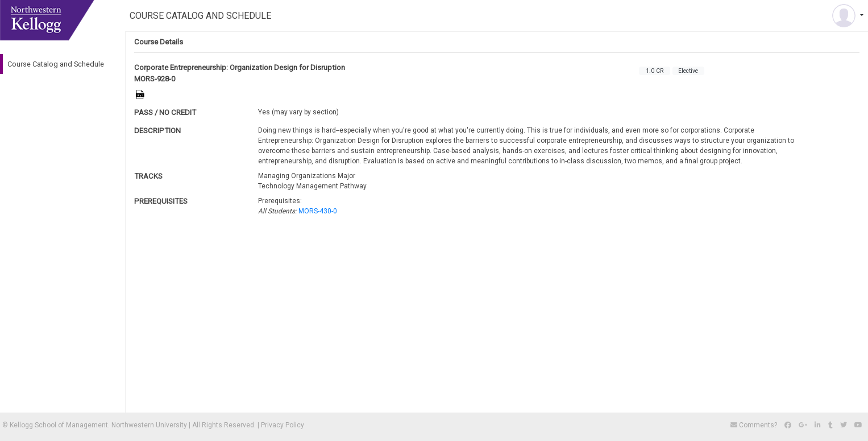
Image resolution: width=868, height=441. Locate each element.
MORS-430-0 (318, 211)
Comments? (755, 425)
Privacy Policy (283, 425)
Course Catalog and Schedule (56, 64)
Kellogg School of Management (59, 425)
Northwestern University (149, 425)
